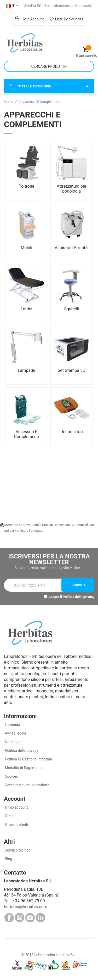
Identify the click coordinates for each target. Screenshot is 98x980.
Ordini (9, 816)
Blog (8, 859)
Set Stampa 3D (72, 370)
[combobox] (49, 66)
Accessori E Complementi (27, 434)
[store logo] (27, 43)
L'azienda (12, 725)
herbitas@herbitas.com (26, 907)
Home (9, 102)
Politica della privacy (79, 597)
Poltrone (26, 186)
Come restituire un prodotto (27, 785)
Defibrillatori (72, 432)
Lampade (27, 370)
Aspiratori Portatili (71, 248)
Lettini (26, 309)
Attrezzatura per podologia (72, 189)
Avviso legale (15, 733)
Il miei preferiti (16, 825)
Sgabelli (72, 309)
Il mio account (16, 807)
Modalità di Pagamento (23, 768)
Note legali (13, 742)
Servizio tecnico (17, 850)
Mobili (26, 248)
